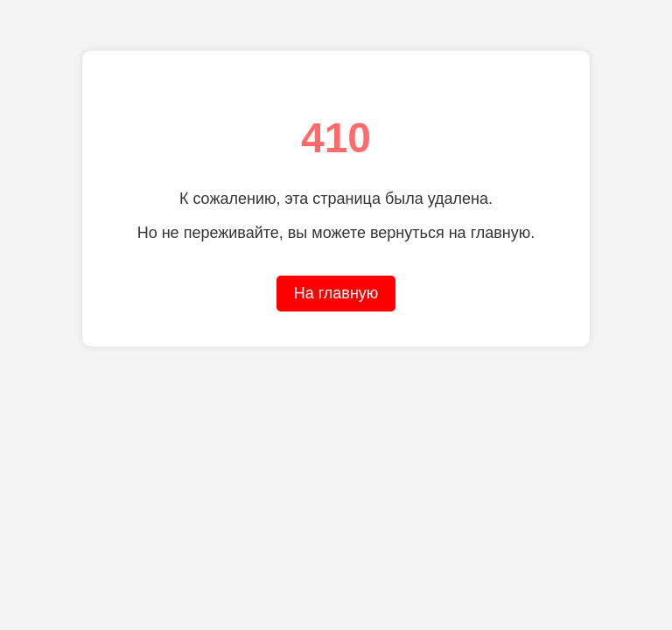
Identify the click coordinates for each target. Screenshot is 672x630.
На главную (336, 293)
